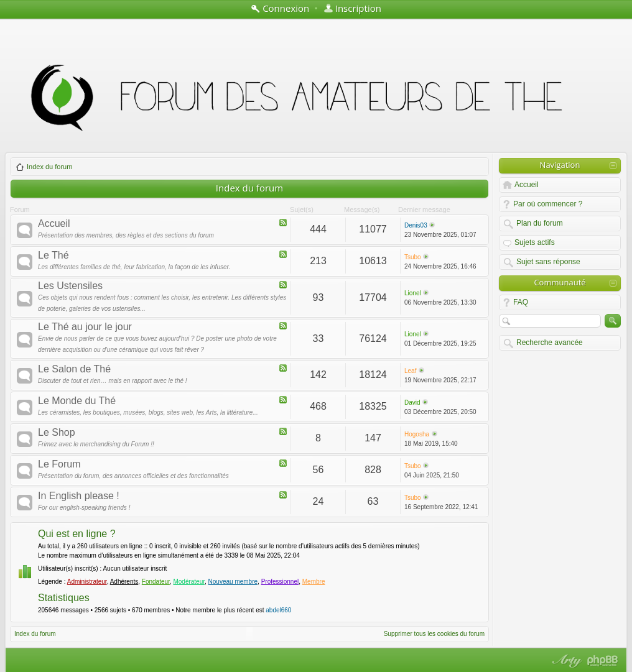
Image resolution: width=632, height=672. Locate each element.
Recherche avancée (550, 343)
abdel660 (278, 610)
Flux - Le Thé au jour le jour (283, 326)
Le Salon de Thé (74, 369)
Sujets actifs (535, 242)
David (412, 403)
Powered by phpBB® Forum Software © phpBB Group (603, 661)
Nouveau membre (233, 582)
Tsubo (413, 257)
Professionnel (280, 582)
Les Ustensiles (70, 286)
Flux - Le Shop (283, 431)
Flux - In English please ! (283, 495)
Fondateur (156, 582)
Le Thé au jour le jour (85, 327)
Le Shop (57, 433)
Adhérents (124, 582)
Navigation (560, 165)
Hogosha (417, 434)
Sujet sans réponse (548, 262)
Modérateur (189, 582)
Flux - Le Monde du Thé (283, 400)
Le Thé (53, 255)
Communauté (560, 282)
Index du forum (44, 167)
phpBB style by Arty (565, 661)
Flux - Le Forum (283, 463)
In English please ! (79, 496)
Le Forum (59, 464)
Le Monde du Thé (77, 401)
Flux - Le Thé (283, 254)
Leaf (410, 371)
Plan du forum (540, 223)
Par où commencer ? (548, 204)
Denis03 (416, 225)
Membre (314, 582)
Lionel (413, 293)
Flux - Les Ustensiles (283, 285)
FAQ (521, 302)
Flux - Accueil (283, 223)
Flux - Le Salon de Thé (283, 368)
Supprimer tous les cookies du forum (434, 634)
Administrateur (87, 582)
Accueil (54, 224)
